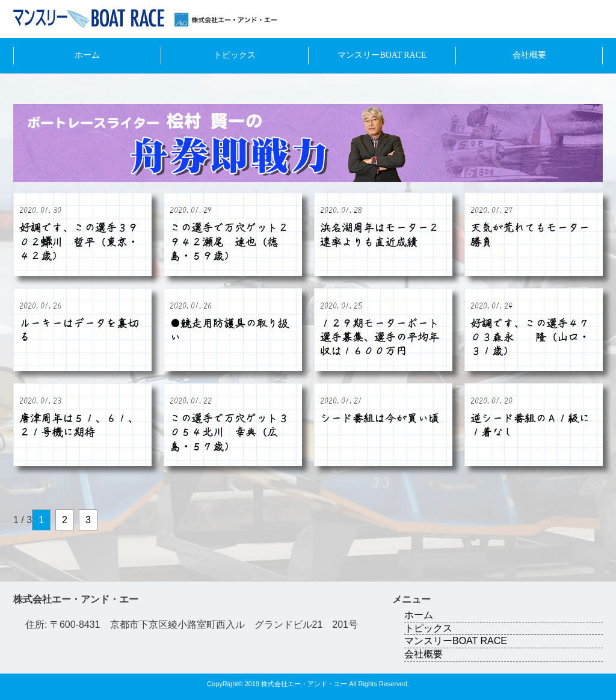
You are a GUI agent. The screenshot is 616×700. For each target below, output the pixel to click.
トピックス (235, 55)
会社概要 (529, 55)
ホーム (87, 55)
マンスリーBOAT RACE (382, 55)
